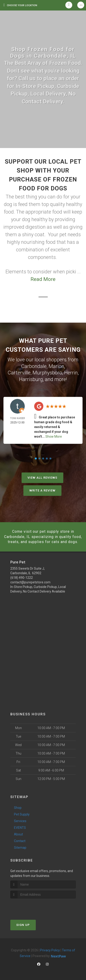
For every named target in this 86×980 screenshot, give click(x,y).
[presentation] (35, 907)
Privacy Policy (50, 950)
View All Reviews (42, 478)
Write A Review (42, 490)
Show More (54, 436)
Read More (43, 279)
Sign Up (23, 925)
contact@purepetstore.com (30, 582)
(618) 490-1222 (22, 578)
